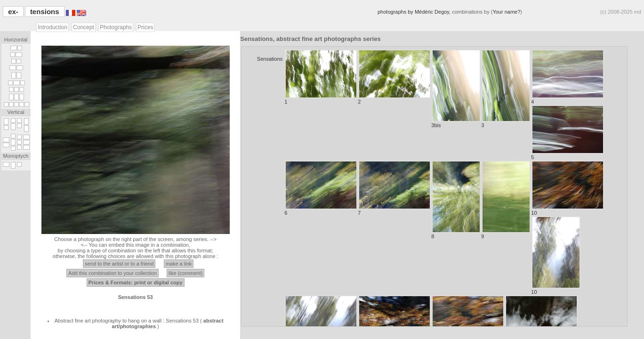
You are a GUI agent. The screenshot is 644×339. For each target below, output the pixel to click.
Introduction (52, 27)
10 (568, 188)
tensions (45, 12)
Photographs (116, 27)
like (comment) (185, 273)
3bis (456, 89)
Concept (84, 27)
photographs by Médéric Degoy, (415, 12)
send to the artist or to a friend (119, 264)
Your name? (506, 12)
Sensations (270, 59)
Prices (145, 27)
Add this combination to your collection (113, 273)
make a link (179, 264)
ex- (13, 12)
